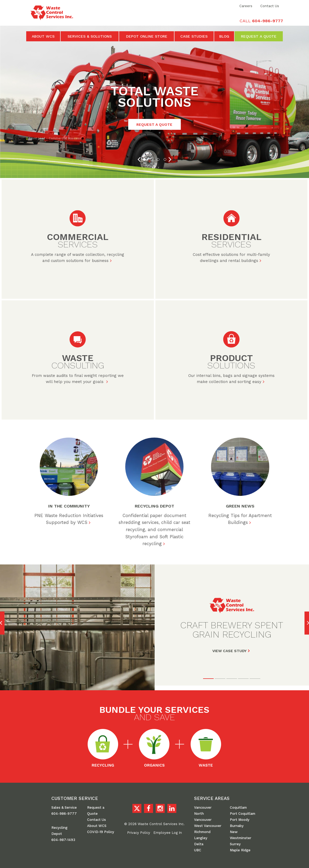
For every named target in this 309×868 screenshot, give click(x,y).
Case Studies (194, 36)
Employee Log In (168, 832)
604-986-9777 (64, 813)
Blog (224, 36)
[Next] (169, 159)
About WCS (43, 36)
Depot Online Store (147, 36)
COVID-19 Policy (101, 831)
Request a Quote (259, 36)
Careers (246, 6)
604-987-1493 (63, 839)
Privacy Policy (139, 832)
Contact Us (270, 6)
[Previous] (140, 159)
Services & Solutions (90, 36)
